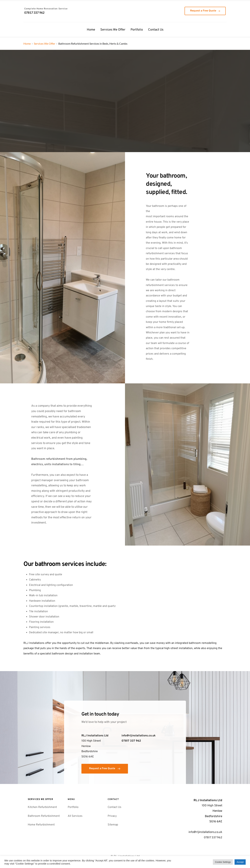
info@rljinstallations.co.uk (139, 736)
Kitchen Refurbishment (43, 807)
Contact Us (114, 807)
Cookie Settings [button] (223, 862)
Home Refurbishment (41, 825)
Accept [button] (240, 862)
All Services (75, 816)
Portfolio (73, 807)
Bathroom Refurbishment (44, 816)
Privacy (112, 816)
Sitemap (113, 825)
